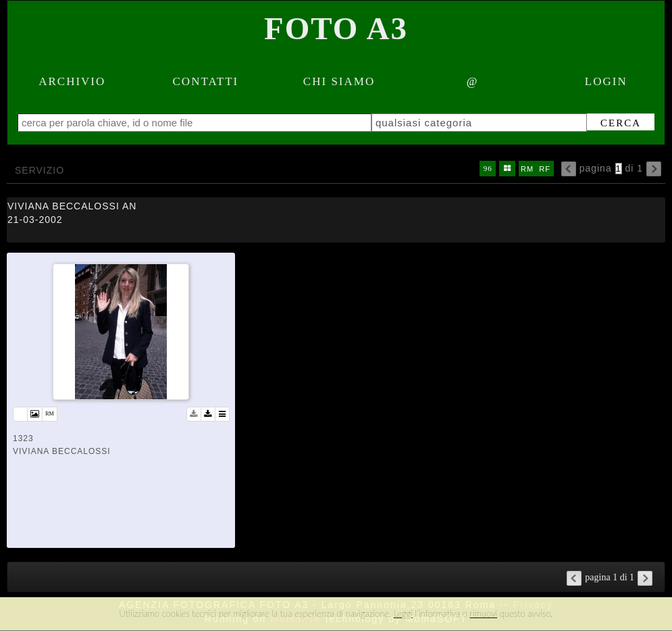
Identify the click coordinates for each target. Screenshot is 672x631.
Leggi (403, 613)
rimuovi (484, 613)
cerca (621, 123)
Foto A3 (336, 28)
